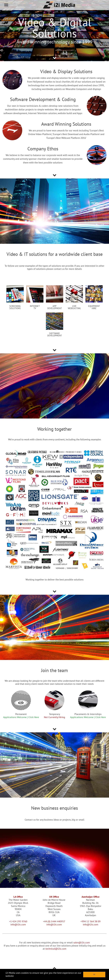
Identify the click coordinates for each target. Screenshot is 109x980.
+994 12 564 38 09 (90, 921)
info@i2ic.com (18, 925)
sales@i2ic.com (82, 943)
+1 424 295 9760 (18, 921)
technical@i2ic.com (56, 949)
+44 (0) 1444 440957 (54, 921)
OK (94, 974)
